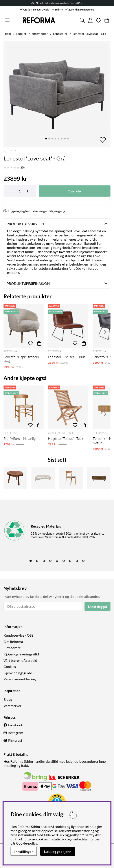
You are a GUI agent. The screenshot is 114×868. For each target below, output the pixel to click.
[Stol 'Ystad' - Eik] (71, 478)
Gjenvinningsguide (18, 673)
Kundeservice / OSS (18, 635)
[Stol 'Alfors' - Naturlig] (24, 407)
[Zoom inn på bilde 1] (57, 94)
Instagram (15, 733)
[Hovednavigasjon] (7, 20)
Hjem (7, 34)
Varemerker (12, 706)
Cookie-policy (27, 843)
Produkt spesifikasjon (28, 283)
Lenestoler (60, 34)
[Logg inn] (90, 20)
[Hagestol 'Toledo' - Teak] (68, 407)
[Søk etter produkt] (82, 20)
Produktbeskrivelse (26, 224)
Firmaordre (12, 648)
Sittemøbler (40, 34)
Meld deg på (97, 607)
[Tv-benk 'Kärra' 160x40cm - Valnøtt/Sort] (99, 478)
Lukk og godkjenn (58, 851)
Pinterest (15, 740)
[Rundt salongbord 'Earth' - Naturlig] (15, 478)
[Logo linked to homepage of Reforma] (39, 20)
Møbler (21, 34)
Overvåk (75, 191)
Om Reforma (13, 642)
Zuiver (10, 151)
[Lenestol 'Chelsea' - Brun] (68, 326)
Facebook (16, 725)
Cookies (10, 666)
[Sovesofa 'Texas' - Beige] (43, 478)
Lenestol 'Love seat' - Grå (89, 34)
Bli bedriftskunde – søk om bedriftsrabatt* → (57, 3)
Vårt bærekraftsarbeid (20, 660)
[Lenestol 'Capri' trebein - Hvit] (24, 326)
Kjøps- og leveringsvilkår (22, 654)
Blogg (8, 699)
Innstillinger (24, 851)
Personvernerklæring (20, 679)
